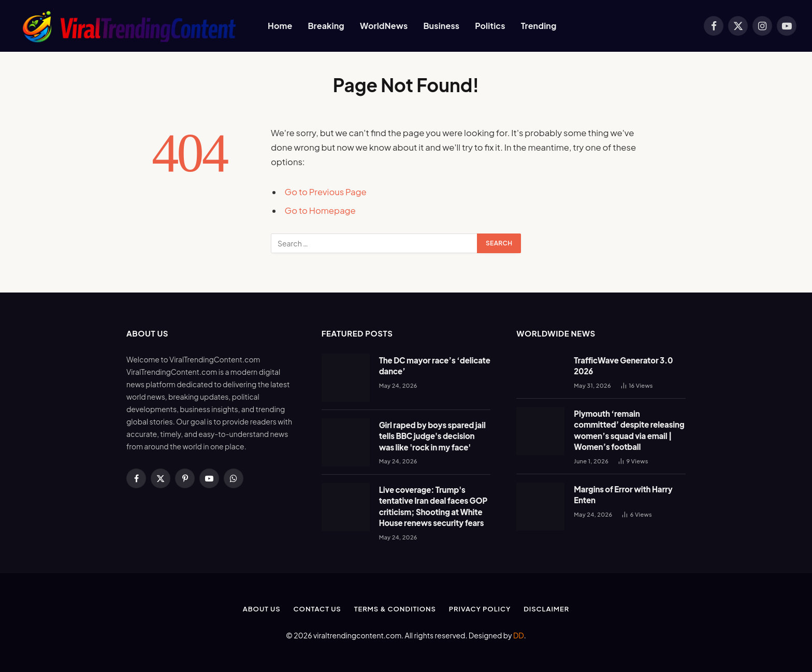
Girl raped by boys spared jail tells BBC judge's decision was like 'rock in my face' (432, 436)
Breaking (326, 26)
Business (441, 26)
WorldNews (384, 26)
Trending (539, 26)
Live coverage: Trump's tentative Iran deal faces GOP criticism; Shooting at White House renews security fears (433, 506)
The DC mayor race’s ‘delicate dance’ (435, 366)
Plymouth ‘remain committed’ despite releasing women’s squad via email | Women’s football (629, 430)
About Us (262, 609)
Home (280, 26)
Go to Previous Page (326, 192)
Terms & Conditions (395, 609)
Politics (490, 26)
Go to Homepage (320, 210)
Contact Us (317, 609)
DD (519, 635)
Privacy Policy (480, 609)
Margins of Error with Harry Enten (623, 494)
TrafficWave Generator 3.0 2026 (623, 366)
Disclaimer (546, 609)
